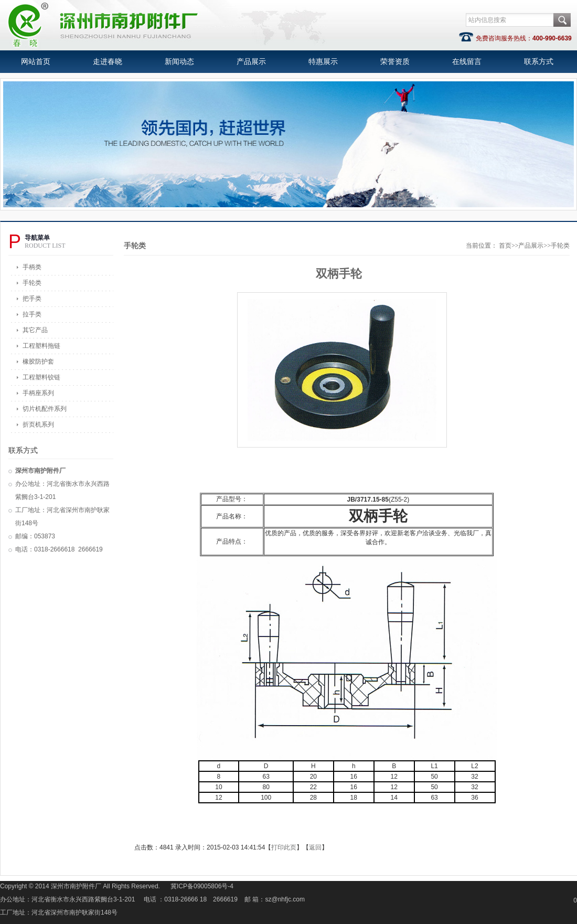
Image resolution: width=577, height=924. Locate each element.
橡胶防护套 (38, 362)
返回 (315, 847)
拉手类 (32, 314)
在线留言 (467, 62)
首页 (505, 246)
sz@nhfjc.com (285, 899)
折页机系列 (38, 424)
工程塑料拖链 (41, 346)
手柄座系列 (38, 393)
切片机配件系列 (45, 409)
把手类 (32, 299)
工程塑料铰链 (41, 377)
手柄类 (32, 267)
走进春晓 (108, 62)
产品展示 (251, 62)
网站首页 (36, 62)
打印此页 (284, 847)
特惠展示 (323, 62)
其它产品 (35, 330)
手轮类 (32, 283)
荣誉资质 (395, 62)
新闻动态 (179, 62)
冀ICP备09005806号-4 (202, 886)
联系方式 (539, 62)
